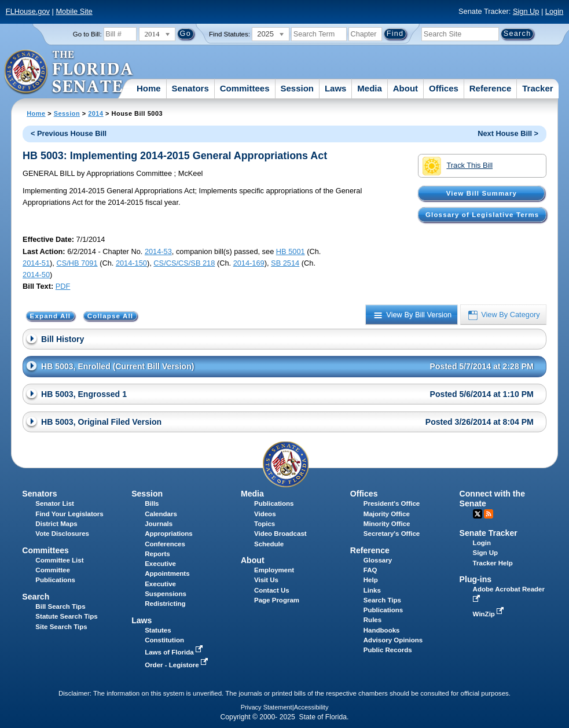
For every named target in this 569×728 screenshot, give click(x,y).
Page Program (277, 600)
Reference (491, 88)
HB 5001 (291, 251)
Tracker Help (493, 563)
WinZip (489, 614)
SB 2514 (285, 263)
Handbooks (382, 630)
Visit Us (266, 580)
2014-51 (36, 263)
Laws (336, 88)
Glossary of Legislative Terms (482, 215)
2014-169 (249, 263)
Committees (245, 88)
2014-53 (158, 251)
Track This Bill (458, 166)
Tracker (537, 88)
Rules (372, 620)
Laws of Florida (175, 652)
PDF (63, 286)
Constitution (164, 640)
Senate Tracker (489, 533)
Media (370, 88)
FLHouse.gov (28, 11)
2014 (96, 113)
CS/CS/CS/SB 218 (184, 263)
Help (371, 580)
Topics (265, 524)
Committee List (59, 560)
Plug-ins (476, 579)
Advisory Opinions (393, 640)
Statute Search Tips (66, 616)
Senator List (55, 503)
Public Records (388, 650)
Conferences (165, 544)
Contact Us (272, 590)
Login (554, 11)
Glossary (378, 560)
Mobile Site (74, 11)
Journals (159, 524)
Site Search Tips (61, 627)
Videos (265, 514)
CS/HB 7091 (77, 263)
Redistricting (165, 604)
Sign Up (526, 11)
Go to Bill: (87, 34)
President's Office (392, 503)
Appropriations (169, 534)
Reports (157, 554)
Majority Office (387, 514)
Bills (152, 503)
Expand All (51, 316)
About (405, 88)
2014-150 (131, 263)
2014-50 (36, 275)
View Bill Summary (482, 193)
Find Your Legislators (69, 514)
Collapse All (110, 316)
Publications (274, 503)
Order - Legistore (177, 665)
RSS (489, 514)
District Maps (56, 524)
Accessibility (311, 707)
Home (149, 88)
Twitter (478, 514)
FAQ (370, 570)
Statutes (158, 630)
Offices (444, 88)
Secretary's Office (392, 534)
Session (297, 88)
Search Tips (382, 600)
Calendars (161, 514)
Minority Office (387, 524)
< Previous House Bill (69, 133)
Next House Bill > (508, 133)
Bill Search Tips (60, 606)
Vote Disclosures (62, 534)
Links (372, 590)
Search (36, 597)
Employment (274, 570)
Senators (190, 88)
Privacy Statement (267, 707)
